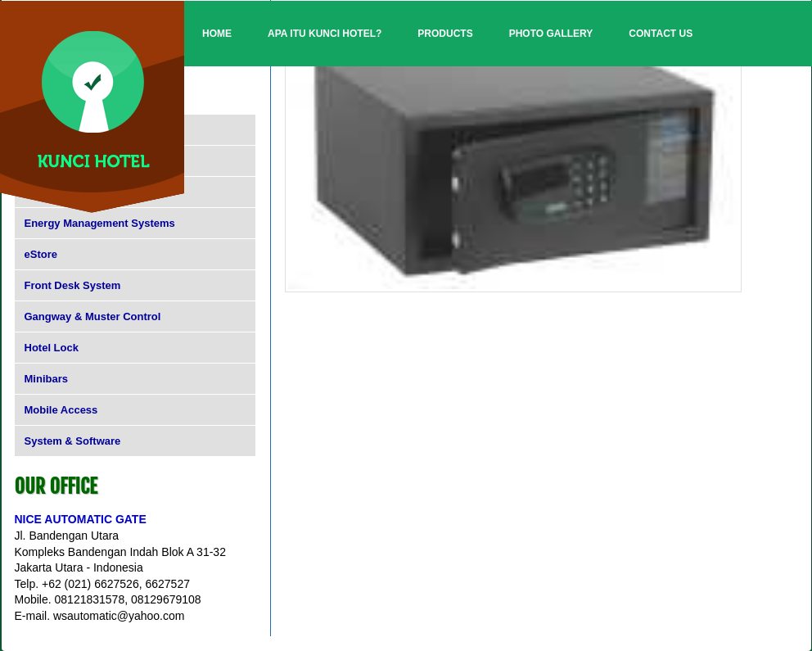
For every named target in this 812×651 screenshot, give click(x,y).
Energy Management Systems (100, 223)
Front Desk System (73, 285)
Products (445, 34)
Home (217, 34)
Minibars (46, 379)
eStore (41, 254)
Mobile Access (61, 410)
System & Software (73, 441)
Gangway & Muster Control (93, 316)
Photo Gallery (551, 34)
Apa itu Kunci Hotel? (325, 34)
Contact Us (661, 34)
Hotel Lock (52, 348)
